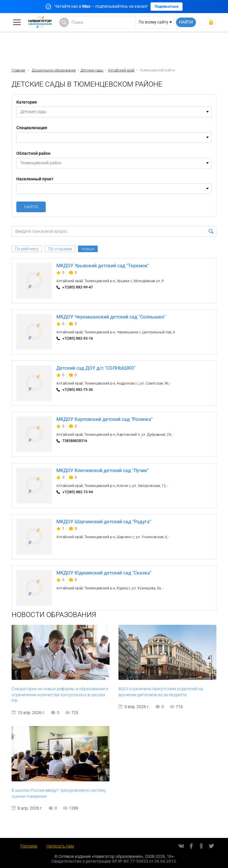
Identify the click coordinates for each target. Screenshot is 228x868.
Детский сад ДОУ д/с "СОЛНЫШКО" (96, 368)
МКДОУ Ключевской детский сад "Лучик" (103, 470)
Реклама (29, 846)
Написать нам (60, 846)
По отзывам (60, 249)
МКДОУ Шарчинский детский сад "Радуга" (104, 522)
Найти (31, 207)
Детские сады (92, 70)
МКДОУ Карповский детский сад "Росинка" (104, 419)
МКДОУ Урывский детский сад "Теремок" (103, 266)
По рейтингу (27, 249)
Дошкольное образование (54, 70)
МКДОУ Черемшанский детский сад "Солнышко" (111, 317)
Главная (18, 70)
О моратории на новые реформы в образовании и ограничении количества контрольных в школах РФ (60, 695)
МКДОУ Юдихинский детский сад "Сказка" (104, 573)
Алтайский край (121, 70)
